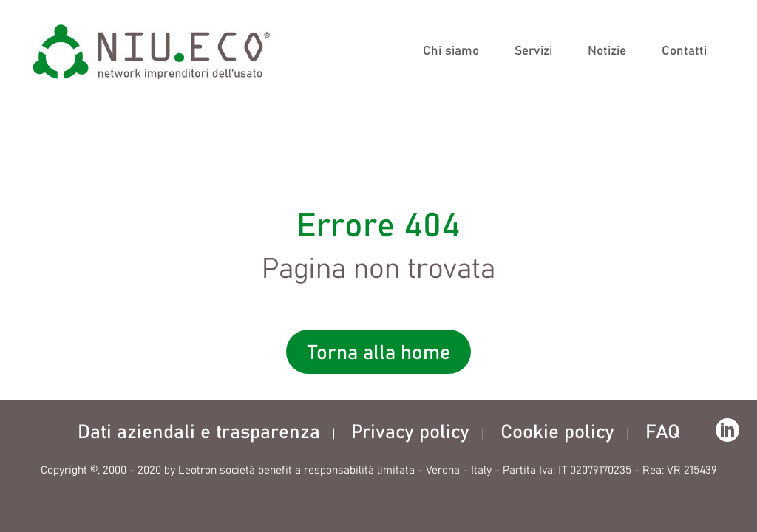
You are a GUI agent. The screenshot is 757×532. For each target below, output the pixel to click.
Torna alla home (379, 354)
